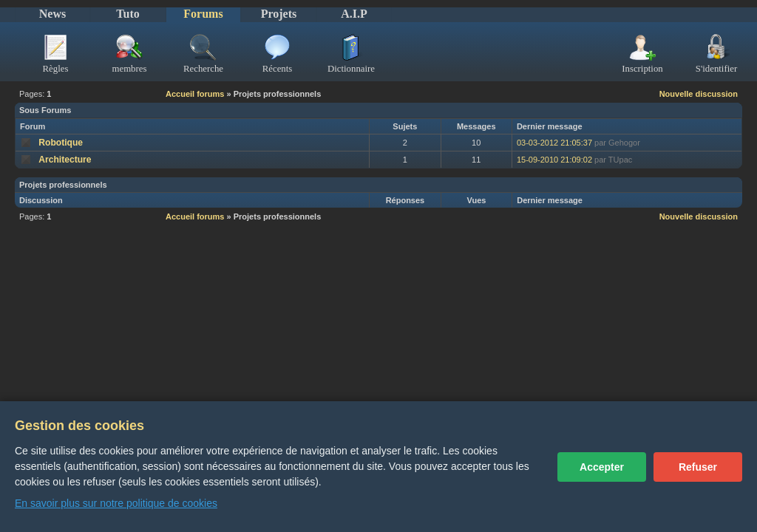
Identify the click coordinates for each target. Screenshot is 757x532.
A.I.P (354, 14)
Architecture (65, 160)
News (52, 14)
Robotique (61, 143)
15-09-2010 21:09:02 (554, 160)
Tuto (128, 14)
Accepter (602, 467)
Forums (203, 14)
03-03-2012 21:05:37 (554, 143)
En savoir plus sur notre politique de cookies (116, 503)
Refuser (698, 467)
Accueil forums (195, 94)
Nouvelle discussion (699, 94)
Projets (279, 14)
